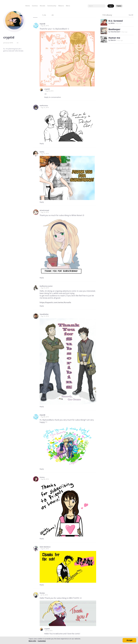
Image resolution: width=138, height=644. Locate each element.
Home (28, 6)
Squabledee (44, 314)
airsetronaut (44, 210)
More (69, 6)
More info (32, 641)
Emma (42, 477)
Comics (35, 6)
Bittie (113, 23)
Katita (42, 152)
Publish (119, 6)
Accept (129, 640)
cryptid (47, 89)
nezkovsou (44, 106)
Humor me (114, 38)
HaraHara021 (116, 32)
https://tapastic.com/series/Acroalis (55, 302)
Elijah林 (42, 24)
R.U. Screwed (116, 21)
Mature (61, 6)
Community (52, 6)
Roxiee (42, 593)
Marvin (113, 40)
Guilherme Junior (46, 286)
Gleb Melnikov (45, 547)
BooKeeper (114, 29)
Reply (53, 97)
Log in (111, 6)
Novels (43, 6)
